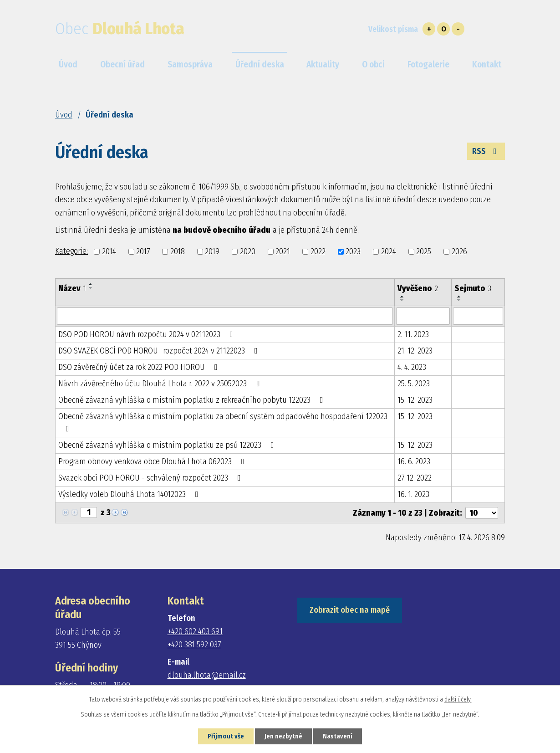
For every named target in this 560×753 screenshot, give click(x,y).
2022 (318, 251)
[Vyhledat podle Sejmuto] (478, 316)
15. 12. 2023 (415, 400)
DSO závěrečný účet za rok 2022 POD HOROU (140, 367)
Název (72, 288)
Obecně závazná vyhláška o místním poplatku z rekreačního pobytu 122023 (193, 400)
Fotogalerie (428, 64)
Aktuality (323, 64)
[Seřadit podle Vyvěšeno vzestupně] (402, 297)
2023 (353, 251)
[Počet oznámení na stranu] (482, 513)
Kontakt (487, 64)
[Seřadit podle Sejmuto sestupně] (459, 300)
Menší (458, 29)
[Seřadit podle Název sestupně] (91, 288)
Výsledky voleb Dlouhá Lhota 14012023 (130, 494)
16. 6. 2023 (414, 461)
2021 (283, 251)
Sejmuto (473, 288)
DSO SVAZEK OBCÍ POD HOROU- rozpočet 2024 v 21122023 (160, 351)
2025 (424, 251)
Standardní (443, 29)
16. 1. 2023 (413, 494)
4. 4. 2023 (412, 367)
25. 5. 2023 (414, 384)
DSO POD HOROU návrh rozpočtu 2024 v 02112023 (148, 334)
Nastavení (338, 736)
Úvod (64, 115)
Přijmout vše (226, 736)
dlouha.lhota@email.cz (207, 675)
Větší (429, 29)
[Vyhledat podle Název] (225, 316)
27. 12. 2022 (415, 478)
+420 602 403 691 (195, 631)
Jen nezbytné (283, 736)
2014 (109, 251)
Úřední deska (260, 64)
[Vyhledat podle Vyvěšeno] (423, 316)
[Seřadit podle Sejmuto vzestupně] (459, 297)
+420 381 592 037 (194, 645)
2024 (389, 251)
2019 (212, 251)
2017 (143, 251)
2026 (459, 251)
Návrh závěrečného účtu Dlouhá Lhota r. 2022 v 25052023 (161, 384)
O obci (373, 64)
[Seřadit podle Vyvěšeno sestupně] (402, 300)
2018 (178, 251)
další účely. (458, 699)
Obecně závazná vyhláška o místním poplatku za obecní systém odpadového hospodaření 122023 (223, 422)
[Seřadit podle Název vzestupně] (91, 284)
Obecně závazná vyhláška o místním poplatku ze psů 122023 (168, 445)
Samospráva (190, 64)
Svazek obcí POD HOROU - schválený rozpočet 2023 (151, 478)
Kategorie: (71, 251)
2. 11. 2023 (413, 334)
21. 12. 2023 (415, 351)
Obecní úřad (122, 64)
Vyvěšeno (418, 288)
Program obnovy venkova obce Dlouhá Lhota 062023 (153, 461)
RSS (486, 151)
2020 (248, 251)
